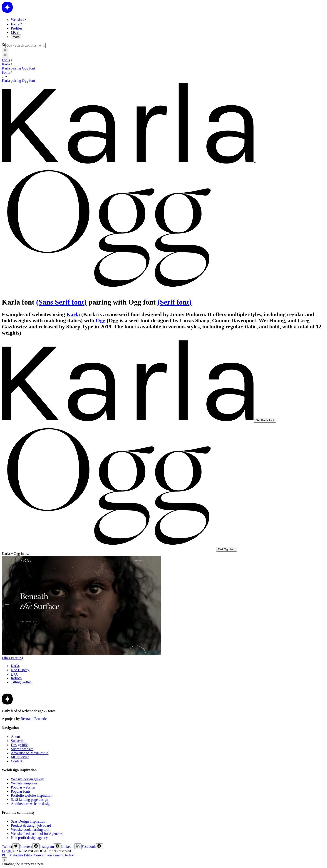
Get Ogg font (227, 549)
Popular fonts (21, 791)
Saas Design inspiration (28, 821)
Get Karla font (265, 420)
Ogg (100, 320)
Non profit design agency (29, 838)
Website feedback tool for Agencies (37, 834)
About (15, 737)
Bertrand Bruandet (34, 719)
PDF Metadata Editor (18, 855)
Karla (6, 64)
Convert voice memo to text (54, 855)
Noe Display (20, 670)
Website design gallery (27, 779)
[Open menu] (5, 55)
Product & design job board (31, 825)
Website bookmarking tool (30, 830)
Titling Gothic (21, 682)
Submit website (22, 749)
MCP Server (20, 757)
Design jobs (20, 745)
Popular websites (23, 787)
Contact (17, 761)
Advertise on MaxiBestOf (30, 753)
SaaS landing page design (30, 800)
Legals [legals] (7, 851)
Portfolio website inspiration (32, 795)
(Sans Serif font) (61, 302)
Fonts (6, 60)
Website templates (24, 783)
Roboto (16, 678)
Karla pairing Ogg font (18, 68)
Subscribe (18, 741)
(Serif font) (174, 302)
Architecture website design (31, 804)
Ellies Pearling (12, 658)
